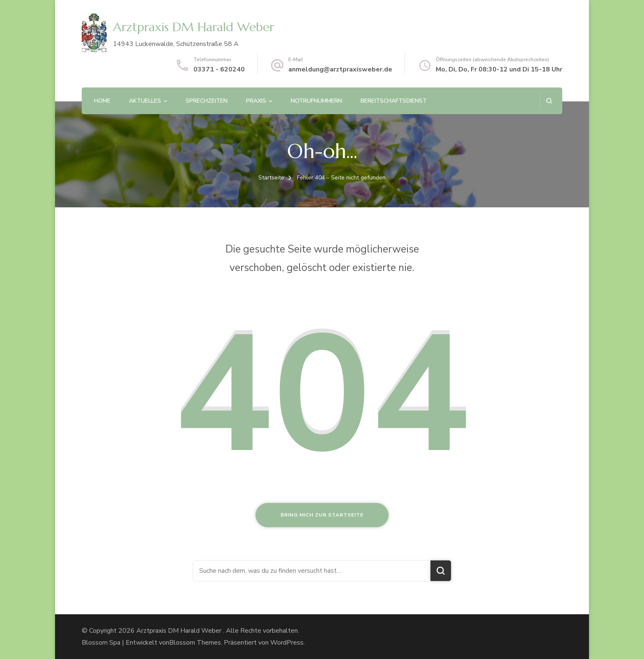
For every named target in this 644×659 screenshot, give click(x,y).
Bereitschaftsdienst (394, 101)
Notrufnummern (316, 101)
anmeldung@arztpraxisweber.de (340, 69)
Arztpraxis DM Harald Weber (194, 27)
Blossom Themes (195, 643)
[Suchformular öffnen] (549, 101)
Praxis (256, 101)
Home (102, 101)
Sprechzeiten (207, 101)
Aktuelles (145, 101)
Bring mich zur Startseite (322, 515)
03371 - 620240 (219, 69)
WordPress (287, 643)
